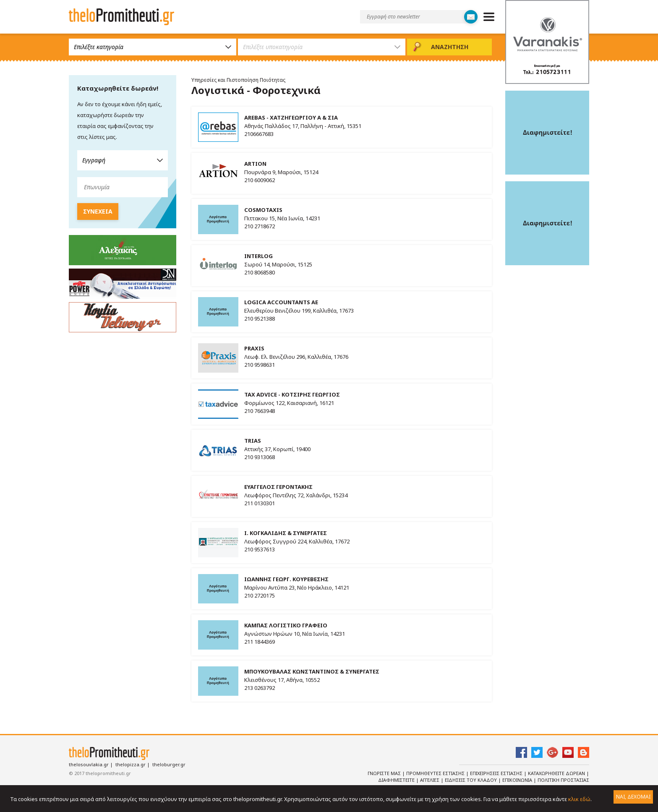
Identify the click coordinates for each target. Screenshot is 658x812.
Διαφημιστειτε (397, 780)
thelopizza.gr (131, 764)
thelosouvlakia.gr (89, 764)
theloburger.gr (169, 764)
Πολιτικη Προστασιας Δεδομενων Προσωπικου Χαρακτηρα (519, 783)
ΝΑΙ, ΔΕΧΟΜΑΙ (633, 797)
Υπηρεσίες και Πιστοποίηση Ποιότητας (238, 80)
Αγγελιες (430, 780)
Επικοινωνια (518, 780)
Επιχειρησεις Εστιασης (497, 773)
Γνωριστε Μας (385, 773)
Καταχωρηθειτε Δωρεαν (557, 773)
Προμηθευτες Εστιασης (436, 773)
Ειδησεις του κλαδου (471, 780)
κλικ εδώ (579, 799)
